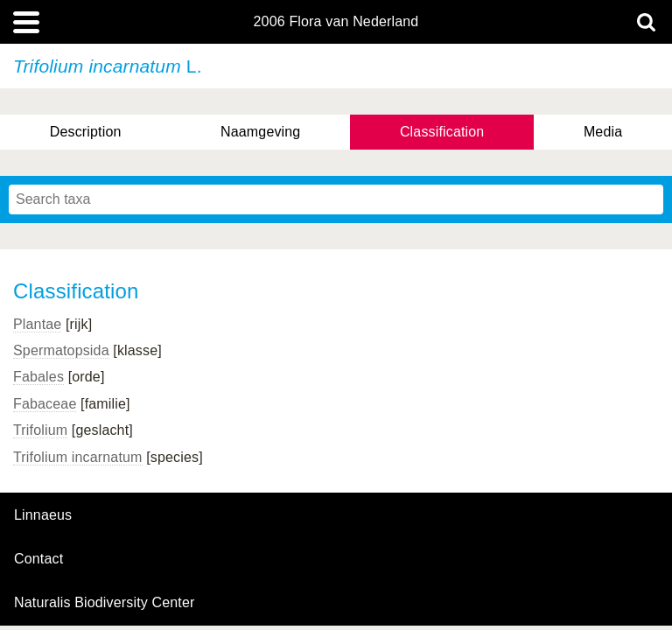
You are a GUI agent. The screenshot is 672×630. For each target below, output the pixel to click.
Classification (442, 132)
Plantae (37, 324)
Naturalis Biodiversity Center (105, 603)
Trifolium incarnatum (78, 457)
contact (38, 559)
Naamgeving (260, 132)
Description (86, 132)
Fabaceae (45, 404)
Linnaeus (43, 515)
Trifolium (40, 430)
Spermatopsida (61, 350)
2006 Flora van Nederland (336, 22)
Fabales (38, 377)
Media (603, 132)
